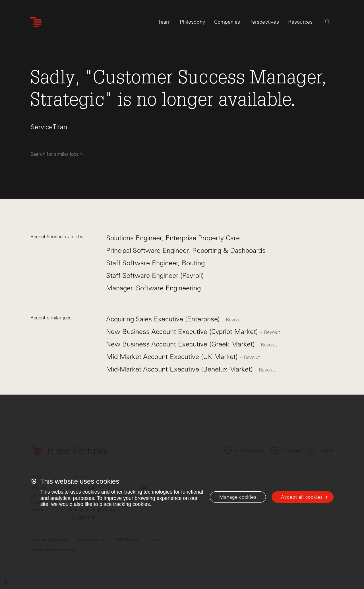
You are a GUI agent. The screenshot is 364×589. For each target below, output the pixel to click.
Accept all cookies (302, 497)
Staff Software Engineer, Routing (155, 263)
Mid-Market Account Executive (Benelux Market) (180, 369)
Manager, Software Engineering (153, 288)
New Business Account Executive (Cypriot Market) (183, 332)
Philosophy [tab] (192, 22)
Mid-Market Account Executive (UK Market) (173, 357)
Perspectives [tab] (264, 22)
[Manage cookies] (238, 497)
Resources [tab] (300, 22)
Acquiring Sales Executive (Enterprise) (164, 319)
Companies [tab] (227, 22)
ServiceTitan (49, 127)
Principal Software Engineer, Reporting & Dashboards (186, 250)
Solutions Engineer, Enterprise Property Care (173, 238)
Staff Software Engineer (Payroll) (155, 275)
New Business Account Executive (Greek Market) (181, 344)
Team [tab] (164, 22)
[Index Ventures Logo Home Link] (36, 22)
